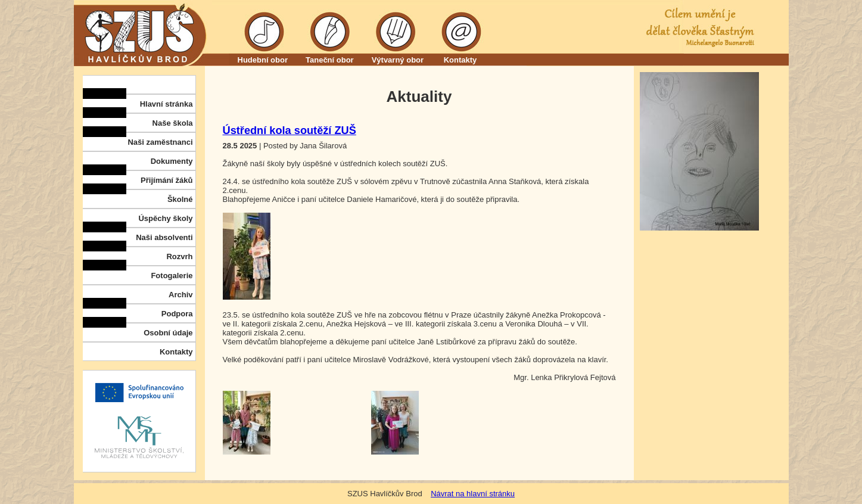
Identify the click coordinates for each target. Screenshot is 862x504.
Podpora (177, 314)
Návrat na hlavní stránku (473, 494)
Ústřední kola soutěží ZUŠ (290, 130)
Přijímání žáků (167, 180)
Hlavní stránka (167, 104)
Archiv (181, 295)
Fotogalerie (172, 276)
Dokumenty (172, 161)
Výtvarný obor (398, 60)
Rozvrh (179, 256)
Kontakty (460, 60)
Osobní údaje (168, 333)
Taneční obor (330, 60)
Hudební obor (263, 60)
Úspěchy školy (165, 218)
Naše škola (173, 123)
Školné (180, 199)
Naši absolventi (164, 237)
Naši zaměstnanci (160, 142)
